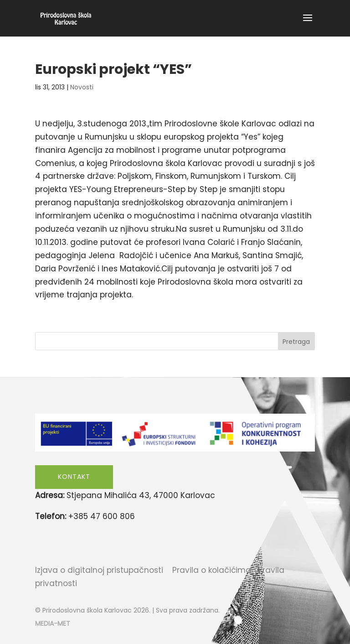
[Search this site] (175, 341)
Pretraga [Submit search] (296, 342)
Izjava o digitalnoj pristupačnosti (99, 570)
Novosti (82, 87)
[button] (308, 24)
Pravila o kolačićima (212, 570)
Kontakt (74, 477)
